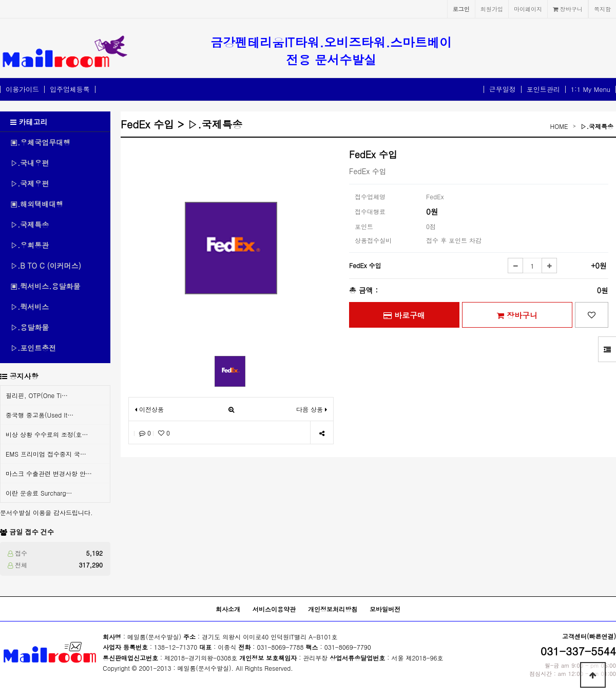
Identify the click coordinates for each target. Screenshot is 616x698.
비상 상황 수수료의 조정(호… (47, 434)
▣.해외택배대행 (37, 204)
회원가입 (492, 9)
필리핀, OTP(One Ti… (37, 395)
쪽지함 (602, 9)
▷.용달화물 (30, 327)
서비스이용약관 (274, 609)
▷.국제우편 (30, 183)
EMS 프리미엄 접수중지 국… (46, 454)
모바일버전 (385, 609)
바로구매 (404, 315)
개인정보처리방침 (333, 609)
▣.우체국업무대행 (40, 142)
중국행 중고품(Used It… (40, 415)
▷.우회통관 (30, 245)
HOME (559, 126)
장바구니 (568, 9)
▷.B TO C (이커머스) (46, 266)
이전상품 (149, 409)
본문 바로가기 (0, 0)
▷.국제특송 (30, 224)
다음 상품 (312, 409)
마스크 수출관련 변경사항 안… (49, 473)
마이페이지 (528, 9)
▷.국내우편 (30, 163)
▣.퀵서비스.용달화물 (45, 286)
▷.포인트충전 (33, 348)
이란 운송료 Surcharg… (39, 493)
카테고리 (29, 122)
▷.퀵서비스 (30, 307)
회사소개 (228, 609)
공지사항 (24, 376)
